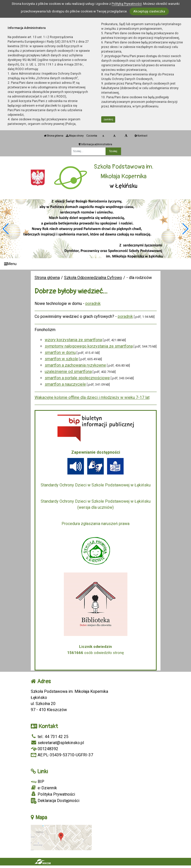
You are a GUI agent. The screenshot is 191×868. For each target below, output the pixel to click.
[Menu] (96, 264)
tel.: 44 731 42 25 (50, 737)
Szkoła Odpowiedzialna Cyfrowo (93, 278)
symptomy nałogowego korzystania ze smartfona (89, 346)
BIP (38, 782)
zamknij (108, 119)
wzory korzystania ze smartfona (73, 340)
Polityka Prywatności (53, 794)
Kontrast (141, 136)
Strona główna (54, 136)
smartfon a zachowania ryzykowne (75, 365)
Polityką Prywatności (127, 4)
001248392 (45, 749)
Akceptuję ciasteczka (149, 11)
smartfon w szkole (61, 359)
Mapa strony (75, 136)
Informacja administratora (96, 144)
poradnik (93, 304)
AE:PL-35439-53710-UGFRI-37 (62, 755)
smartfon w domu (60, 353)
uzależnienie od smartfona (68, 372)
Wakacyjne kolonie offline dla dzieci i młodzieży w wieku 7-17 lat (92, 397)
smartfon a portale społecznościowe (77, 378)
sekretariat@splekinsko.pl (57, 743)
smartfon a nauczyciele (65, 384)
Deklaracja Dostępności (55, 801)
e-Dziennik (44, 788)
